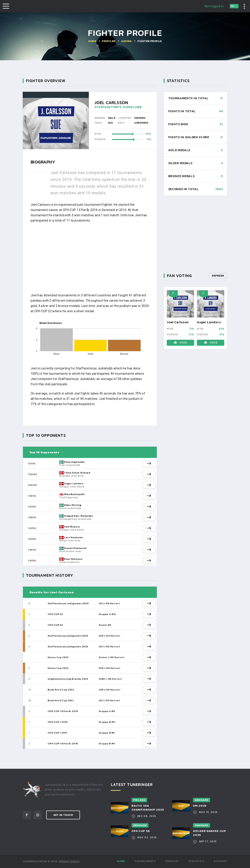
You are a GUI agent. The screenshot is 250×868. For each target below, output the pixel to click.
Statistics (196, 861)
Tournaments (145, 861)
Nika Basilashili (74, 494)
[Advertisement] (90, 258)
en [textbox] (233, 6)
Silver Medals (180, 163)
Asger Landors (74, 483)
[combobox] (234, 6)
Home (121, 861)
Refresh (218, 276)
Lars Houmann (74, 537)
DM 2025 (200, 806)
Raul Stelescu (73, 559)
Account (220, 861)
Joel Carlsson (178, 322)
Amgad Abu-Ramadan (79, 516)
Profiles (172, 861)
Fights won (178, 124)
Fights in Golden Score (189, 137)
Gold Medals (179, 150)
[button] (149, 463)
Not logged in (214, 6)
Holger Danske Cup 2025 (209, 833)
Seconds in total (183, 189)
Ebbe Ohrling (73, 505)
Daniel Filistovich (75, 548)
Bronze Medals (181, 176)
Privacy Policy (69, 861)
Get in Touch (63, 815)
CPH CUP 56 (141, 831)
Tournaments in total (188, 98)
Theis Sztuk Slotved (77, 473)
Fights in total (182, 111)
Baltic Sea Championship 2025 (148, 808)
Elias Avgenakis (74, 462)
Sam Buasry (72, 527)
